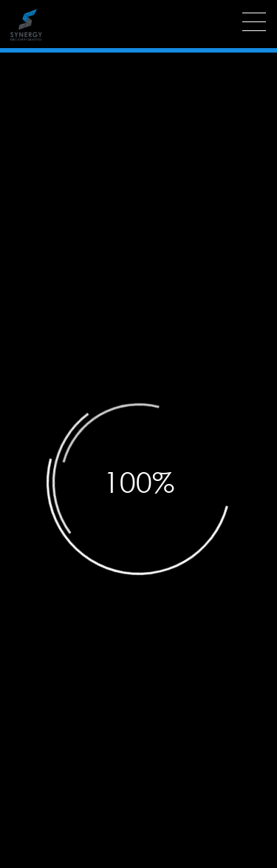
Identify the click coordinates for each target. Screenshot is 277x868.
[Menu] (254, 22)
